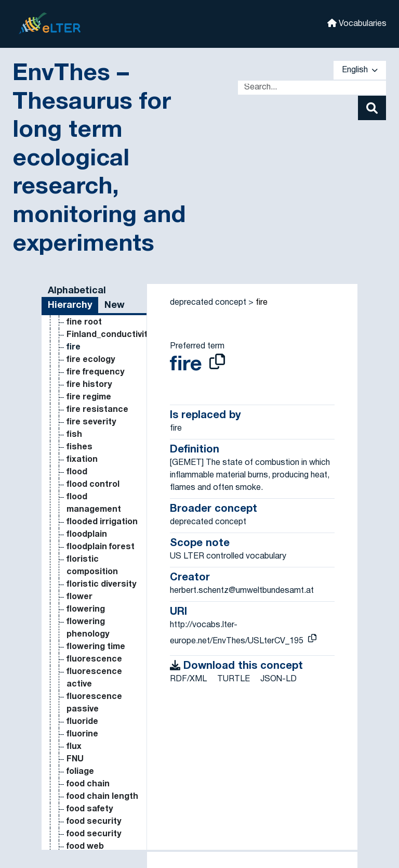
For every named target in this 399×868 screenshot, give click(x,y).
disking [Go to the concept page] (81, 367)
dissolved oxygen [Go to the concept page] (102, 754)
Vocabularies (357, 23)
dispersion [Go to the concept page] (89, 454)
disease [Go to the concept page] (83, 354)
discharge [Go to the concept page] (88, 342)
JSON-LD (278, 679)
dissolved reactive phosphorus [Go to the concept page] (92, 779)
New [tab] (115, 306)
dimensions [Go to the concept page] (90, 317)
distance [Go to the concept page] (85, 804)
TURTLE (234, 679)
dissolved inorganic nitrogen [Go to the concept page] (86, 504)
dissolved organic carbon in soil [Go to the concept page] (103, 629)
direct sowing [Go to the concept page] (95, 329)
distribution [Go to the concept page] (91, 816)
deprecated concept (208, 303)
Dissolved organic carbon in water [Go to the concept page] (103, 666)
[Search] (372, 108)
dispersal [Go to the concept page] (86, 392)
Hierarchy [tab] (70, 306)
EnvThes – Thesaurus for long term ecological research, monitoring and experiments (99, 159)
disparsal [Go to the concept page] (86, 379)
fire (262, 303)
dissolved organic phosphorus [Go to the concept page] (92, 729)
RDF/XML (188, 679)
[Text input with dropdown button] (312, 88)
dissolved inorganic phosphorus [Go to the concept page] (92, 541)
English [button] (360, 70)
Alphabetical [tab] (77, 291)
